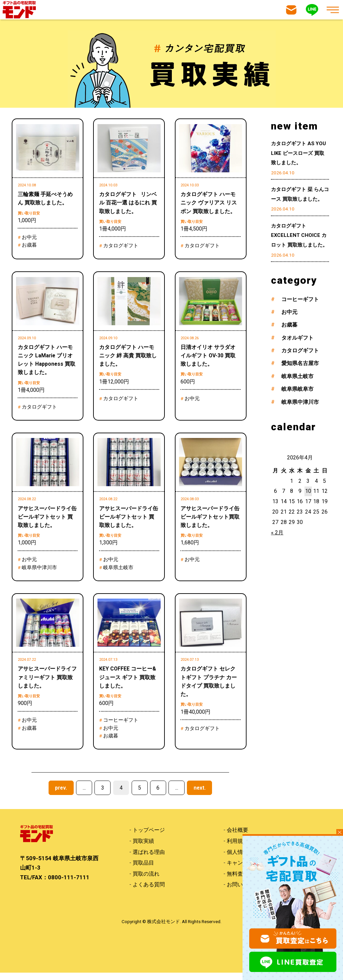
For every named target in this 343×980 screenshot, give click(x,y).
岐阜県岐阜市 (297, 389)
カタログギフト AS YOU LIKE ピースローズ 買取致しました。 (298, 153)
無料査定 (237, 881)
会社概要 (237, 837)
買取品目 (143, 870)
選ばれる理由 (149, 859)
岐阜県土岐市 (297, 376)
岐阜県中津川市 (300, 402)
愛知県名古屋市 (300, 363)
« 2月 (277, 532)
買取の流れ (146, 881)
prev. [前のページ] (61, 794)
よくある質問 (149, 892)
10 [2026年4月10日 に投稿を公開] (308, 491)
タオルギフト (297, 338)
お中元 (289, 312)
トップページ (149, 837)
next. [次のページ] (200, 794)
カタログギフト (300, 350)
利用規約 (237, 848)
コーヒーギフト (300, 299)
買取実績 (143, 848)
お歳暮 (289, 325)
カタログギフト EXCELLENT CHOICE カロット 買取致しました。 (299, 236)
